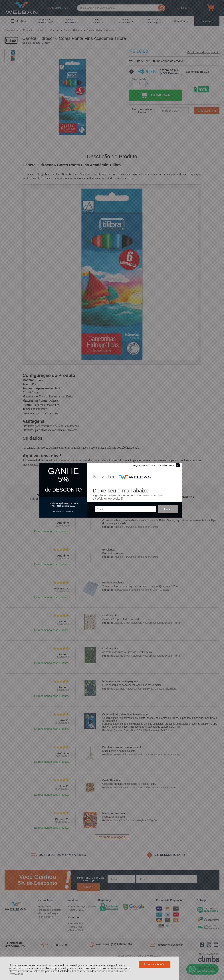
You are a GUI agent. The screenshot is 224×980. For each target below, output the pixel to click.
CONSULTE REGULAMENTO (63, 512)
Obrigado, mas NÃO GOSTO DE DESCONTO (153, 466)
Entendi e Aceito (155, 964)
